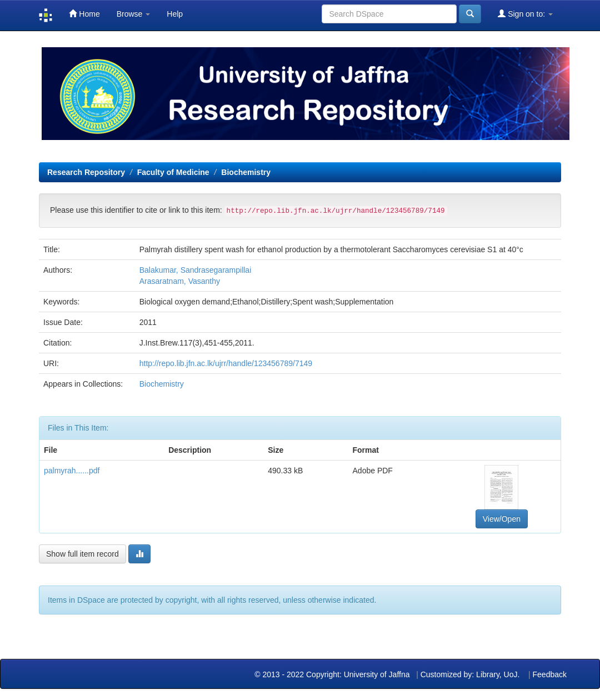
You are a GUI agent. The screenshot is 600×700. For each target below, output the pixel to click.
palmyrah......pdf (72, 471)
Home (84, 14)
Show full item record (82, 554)
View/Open (502, 519)
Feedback (550, 674)
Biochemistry (246, 172)
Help (175, 14)
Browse (134, 14)
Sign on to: (525, 14)
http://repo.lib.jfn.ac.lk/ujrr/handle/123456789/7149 (226, 363)
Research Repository (86, 172)
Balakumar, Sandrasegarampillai (196, 270)
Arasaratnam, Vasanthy (180, 281)
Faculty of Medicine (173, 172)
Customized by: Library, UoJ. (470, 674)
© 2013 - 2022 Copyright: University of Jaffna (333, 674)
